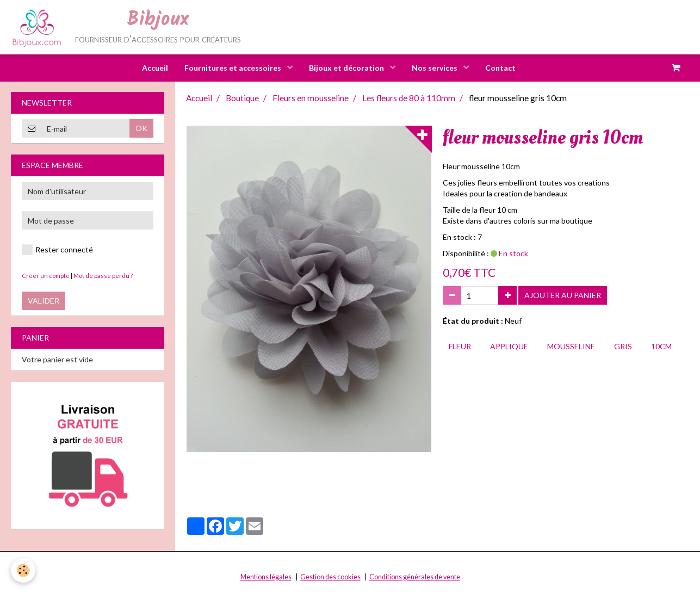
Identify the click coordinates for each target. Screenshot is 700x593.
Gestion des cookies (330, 577)
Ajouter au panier (563, 296)
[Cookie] (23, 570)
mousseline (571, 347)
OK (141, 129)
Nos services (435, 68)
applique (509, 347)
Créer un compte (46, 276)
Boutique (242, 98)
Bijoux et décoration (347, 68)
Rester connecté (57, 250)
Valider (44, 301)
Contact (500, 68)
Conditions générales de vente (415, 577)
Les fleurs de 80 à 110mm (409, 98)
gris (623, 347)
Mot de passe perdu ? (103, 276)
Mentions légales (266, 577)
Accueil (155, 68)
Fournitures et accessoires (234, 68)
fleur (460, 347)
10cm (661, 347)
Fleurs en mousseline (311, 98)
